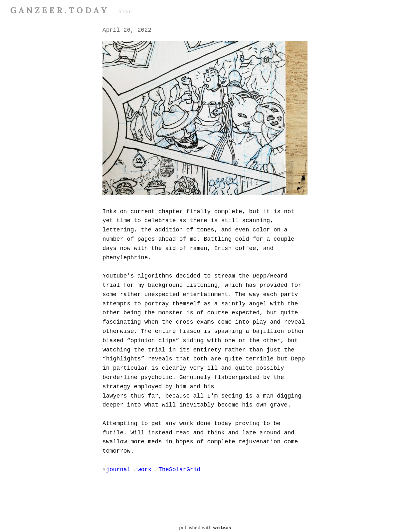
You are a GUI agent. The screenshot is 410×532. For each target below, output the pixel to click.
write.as (222, 509)
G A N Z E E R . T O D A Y (58, 10)
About (125, 11)
